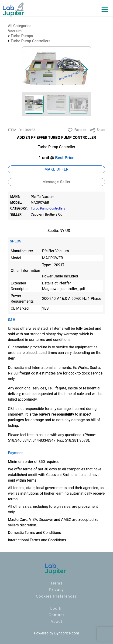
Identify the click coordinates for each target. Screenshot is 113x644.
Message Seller (56, 182)
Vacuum (15, 31)
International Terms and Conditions (37, 540)
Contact (56, 615)
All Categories (20, 26)
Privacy (56, 590)
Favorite (77, 130)
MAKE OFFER (57, 169)
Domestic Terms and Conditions (34, 533)
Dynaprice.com (67, 633)
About (56, 621)
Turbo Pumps (22, 36)
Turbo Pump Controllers (31, 41)
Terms (56, 583)
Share (97, 130)
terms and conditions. (53, 340)
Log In (56, 608)
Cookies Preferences (56, 596)
